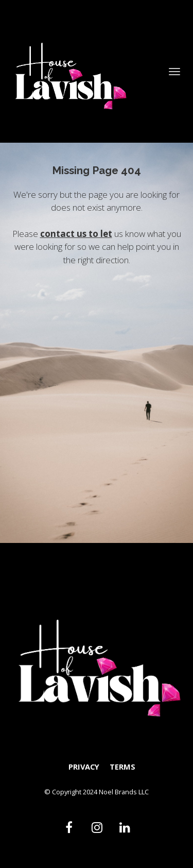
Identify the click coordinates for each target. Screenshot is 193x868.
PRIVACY (84, 767)
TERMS (122, 767)
